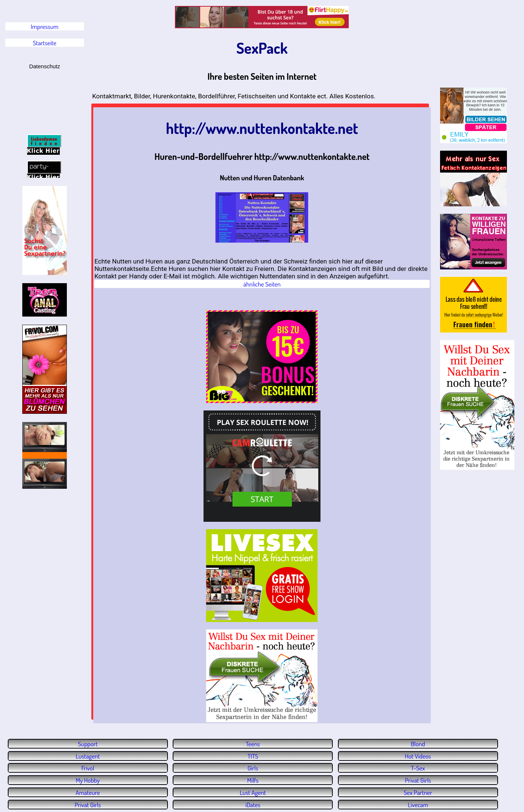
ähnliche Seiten (262, 284)
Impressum (45, 26)
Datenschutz (44, 66)
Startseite (45, 43)
